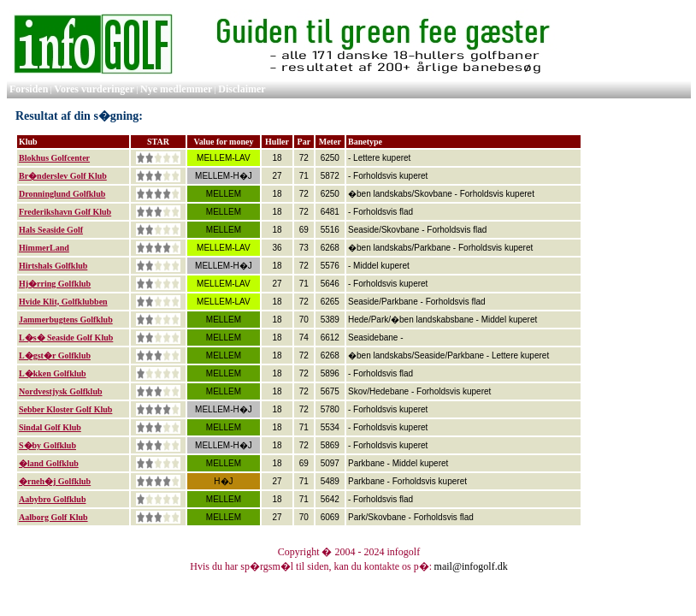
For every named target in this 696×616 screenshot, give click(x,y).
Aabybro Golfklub (52, 499)
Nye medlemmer (176, 89)
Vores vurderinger (94, 89)
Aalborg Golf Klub (53, 517)
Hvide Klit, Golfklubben (63, 302)
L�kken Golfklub (53, 373)
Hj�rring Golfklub (55, 284)
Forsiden (29, 89)
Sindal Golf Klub (50, 427)
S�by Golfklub (47, 445)
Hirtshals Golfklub (53, 266)
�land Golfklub (49, 463)
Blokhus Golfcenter (54, 158)
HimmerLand (44, 248)
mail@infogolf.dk (471, 566)
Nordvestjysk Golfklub (61, 391)
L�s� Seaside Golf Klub (66, 338)
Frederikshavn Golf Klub (65, 212)
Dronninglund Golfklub (62, 194)
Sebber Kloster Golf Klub (65, 409)
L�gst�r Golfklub (55, 355)
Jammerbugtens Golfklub (66, 320)
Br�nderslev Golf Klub (63, 176)
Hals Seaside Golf (51, 230)
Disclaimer (242, 89)
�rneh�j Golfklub (55, 481)
